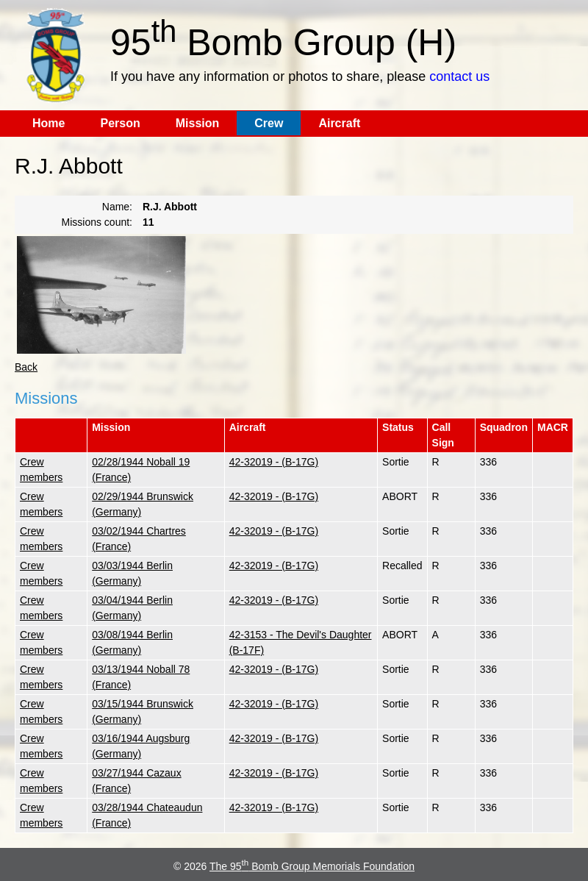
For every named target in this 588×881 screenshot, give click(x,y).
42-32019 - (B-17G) (274, 462)
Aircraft (339, 123)
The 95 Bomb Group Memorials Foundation (312, 866)
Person (120, 123)
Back (26, 367)
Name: (117, 207)
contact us (459, 76)
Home (49, 123)
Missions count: (97, 222)
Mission (198, 123)
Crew (269, 123)
